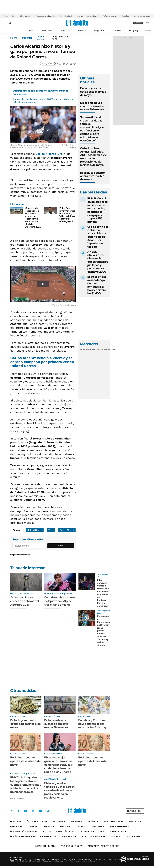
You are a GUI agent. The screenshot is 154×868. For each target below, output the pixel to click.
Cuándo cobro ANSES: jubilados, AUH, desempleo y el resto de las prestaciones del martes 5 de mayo (94, 157)
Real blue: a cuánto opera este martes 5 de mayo (93, 176)
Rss (102, 832)
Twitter (12, 811)
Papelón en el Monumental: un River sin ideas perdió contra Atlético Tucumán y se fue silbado (104, 631)
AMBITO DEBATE (103, 846)
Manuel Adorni (66, 16)
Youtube (40, 811)
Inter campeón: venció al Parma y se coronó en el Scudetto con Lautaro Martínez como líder (103, 593)
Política (82, 30)
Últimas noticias (37, 822)
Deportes (27, 38)
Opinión (117, 30)
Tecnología (87, 832)
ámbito (14, 38)
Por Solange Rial (17, 798)
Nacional (66, 827)
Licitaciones (133, 837)
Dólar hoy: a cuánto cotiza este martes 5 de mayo (93, 92)
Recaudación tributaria (45, 16)
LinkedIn (33, 811)
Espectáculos (65, 832)
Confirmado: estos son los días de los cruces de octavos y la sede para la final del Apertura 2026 (33, 217)
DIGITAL (46, 846)
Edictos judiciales (94, 837)
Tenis (51, 530)
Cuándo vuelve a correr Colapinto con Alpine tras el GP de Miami (60, 601)
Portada (16, 822)
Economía (47, 30)
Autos (47, 832)
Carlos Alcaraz (67, 530)
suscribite (138, 23)
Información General (24, 832)
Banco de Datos (113, 822)
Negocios (99, 30)
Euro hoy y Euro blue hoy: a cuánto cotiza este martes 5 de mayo (93, 724)
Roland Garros (40, 38)
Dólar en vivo (25, 16)
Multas (115, 837)
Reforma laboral (110, 16)
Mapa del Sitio (118, 832)
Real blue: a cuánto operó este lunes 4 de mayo (93, 761)
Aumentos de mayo (142, 16)
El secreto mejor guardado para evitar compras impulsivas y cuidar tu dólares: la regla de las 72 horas (58, 765)
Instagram (25, 811)
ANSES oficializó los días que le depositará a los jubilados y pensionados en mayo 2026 (98, 262)
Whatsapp (48, 811)
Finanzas (65, 30)
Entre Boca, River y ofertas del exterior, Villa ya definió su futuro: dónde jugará (67, 215)
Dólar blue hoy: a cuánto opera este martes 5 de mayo (92, 106)
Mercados (135, 822)
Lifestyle (49, 827)
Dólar (30, 30)
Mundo (82, 827)
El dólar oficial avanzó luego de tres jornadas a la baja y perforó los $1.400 (97, 285)
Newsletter (148, 30)
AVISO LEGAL (69, 837)
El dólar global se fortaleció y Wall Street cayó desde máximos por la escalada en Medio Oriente (59, 790)
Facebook (19, 811)
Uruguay (134, 30)
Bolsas (92, 349)
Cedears (111, 349)
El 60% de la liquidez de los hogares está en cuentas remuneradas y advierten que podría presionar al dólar (26, 785)
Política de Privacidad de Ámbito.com (33, 837)
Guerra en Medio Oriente (87, 16)
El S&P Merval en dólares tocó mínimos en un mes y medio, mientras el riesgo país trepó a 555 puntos (98, 210)
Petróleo (125, 16)
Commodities (101, 349)
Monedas (84, 349)
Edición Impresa (119, 827)
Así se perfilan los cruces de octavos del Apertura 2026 (25, 601)
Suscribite (61, 546)
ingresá (148, 23)
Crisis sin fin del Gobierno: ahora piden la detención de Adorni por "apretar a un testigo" (98, 237)
